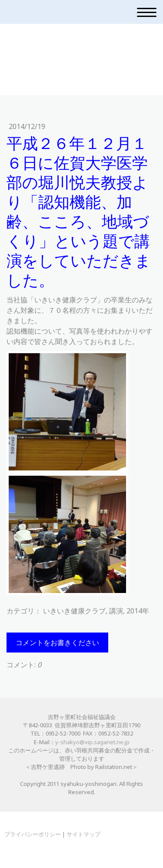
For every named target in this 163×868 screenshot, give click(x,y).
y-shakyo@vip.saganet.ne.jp (92, 742)
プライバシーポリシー (33, 834)
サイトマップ (83, 834)
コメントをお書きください (57, 643)
